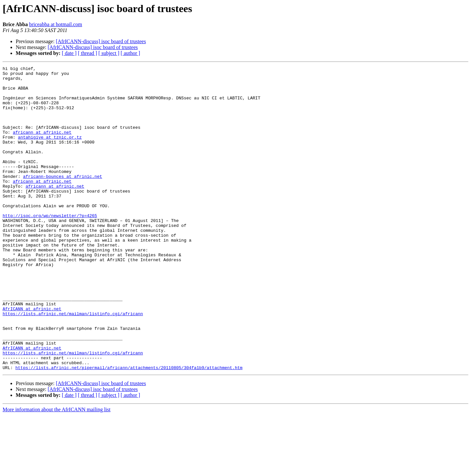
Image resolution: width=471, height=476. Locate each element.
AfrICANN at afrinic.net (32, 358)
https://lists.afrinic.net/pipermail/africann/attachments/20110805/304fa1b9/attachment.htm (129, 428)
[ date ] (69, 53)
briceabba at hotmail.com (56, 24)
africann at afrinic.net (42, 146)
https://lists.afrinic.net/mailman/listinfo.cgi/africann (73, 364)
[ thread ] (87, 53)
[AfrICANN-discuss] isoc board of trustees (101, 41)
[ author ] (131, 53)
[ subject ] (109, 53)
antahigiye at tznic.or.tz (50, 152)
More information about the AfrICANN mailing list (57, 470)
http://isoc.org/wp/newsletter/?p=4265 (50, 246)
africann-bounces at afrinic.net (62, 199)
